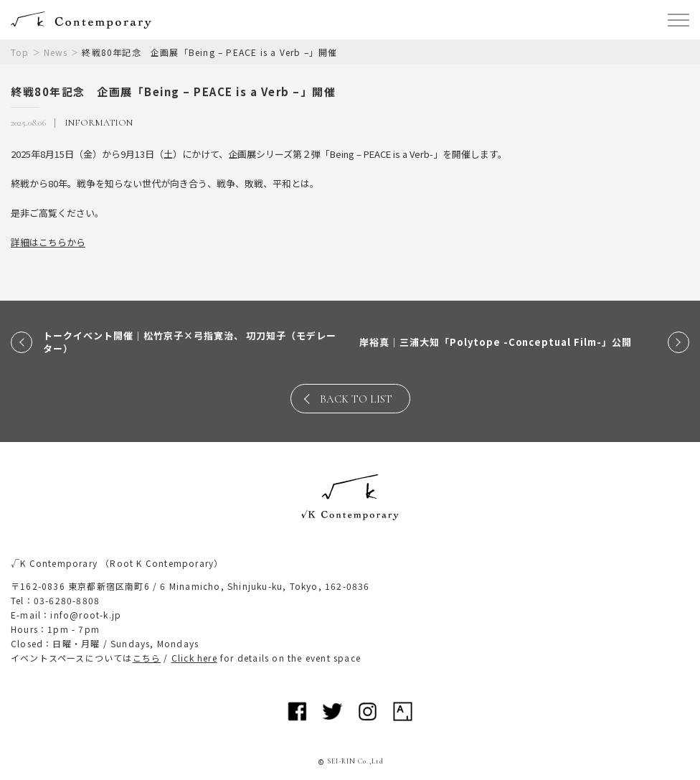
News (56, 52)
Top (20, 52)
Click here (194, 658)
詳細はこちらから (48, 242)
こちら (147, 658)
